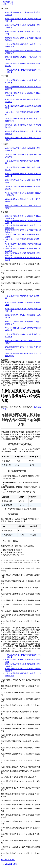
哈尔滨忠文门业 (7, 2)
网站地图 (4, 860)
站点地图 (11, 860)
